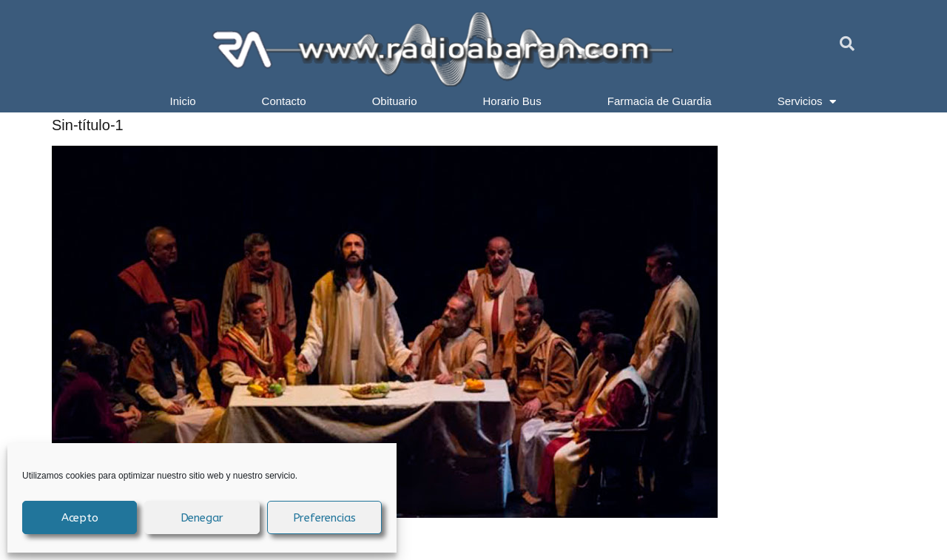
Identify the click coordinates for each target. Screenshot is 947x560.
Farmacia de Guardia (660, 101)
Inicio (183, 101)
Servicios (807, 101)
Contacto (284, 101)
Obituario (395, 101)
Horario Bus (512, 101)
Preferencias (325, 518)
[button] (847, 44)
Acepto (80, 518)
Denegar (202, 518)
